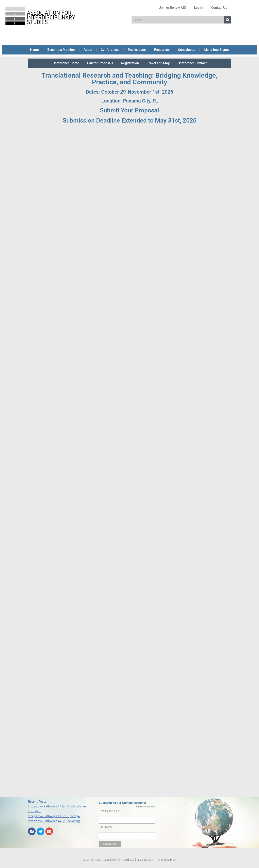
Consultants (187, 50)
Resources (162, 50)
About (88, 50)
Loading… (129, 460)
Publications (137, 50)
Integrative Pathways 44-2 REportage (54, 816)
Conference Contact (192, 63)
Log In (199, 8)
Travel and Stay (158, 63)
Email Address (109, 811)
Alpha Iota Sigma (216, 50)
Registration (130, 63)
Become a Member (61, 50)
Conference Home (66, 63)
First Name (106, 827)
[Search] (228, 20)
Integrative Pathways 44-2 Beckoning (54, 821)
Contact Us (219, 8)
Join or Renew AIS (172, 8)
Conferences (110, 50)
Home (34, 50)
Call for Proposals (100, 63)
